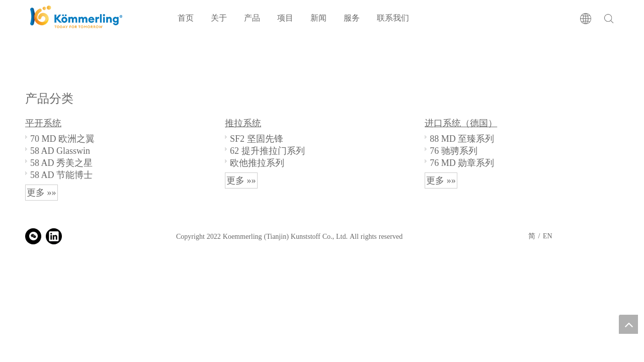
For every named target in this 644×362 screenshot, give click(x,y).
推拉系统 (243, 123)
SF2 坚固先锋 (257, 139)
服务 (352, 18)
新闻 (318, 18)
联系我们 (393, 18)
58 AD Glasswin (60, 151)
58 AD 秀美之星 (61, 163)
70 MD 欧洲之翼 (62, 139)
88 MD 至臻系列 (462, 139)
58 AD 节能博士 (61, 175)
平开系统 (43, 123)
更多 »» (42, 193)
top (628, 324)
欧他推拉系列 (257, 163)
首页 (186, 18)
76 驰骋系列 (454, 151)
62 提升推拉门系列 (267, 151)
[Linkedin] (54, 236)
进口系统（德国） (461, 123)
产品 (252, 18)
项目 (285, 18)
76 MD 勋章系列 (462, 163)
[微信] (33, 236)
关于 (219, 18)
